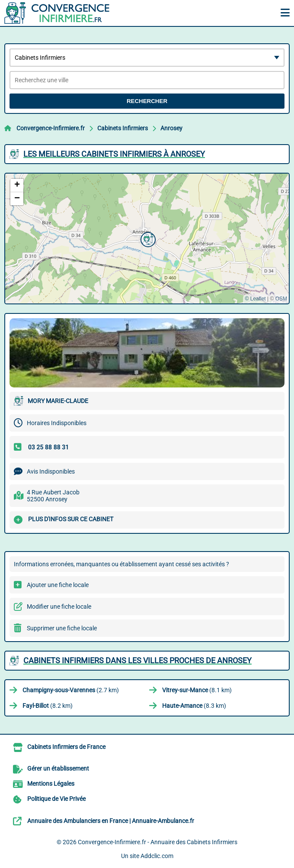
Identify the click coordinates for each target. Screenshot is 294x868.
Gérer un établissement (58, 768)
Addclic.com (157, 856)
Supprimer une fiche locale (62, 628)
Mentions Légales (51, 784)
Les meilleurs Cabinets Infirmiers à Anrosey (114, 154)
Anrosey (171, 128)
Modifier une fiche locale (59, 607)
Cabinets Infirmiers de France (66, 747)
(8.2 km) (48, 706)
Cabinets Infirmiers (123, 128)
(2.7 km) (71, 690)
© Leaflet (255, 299)
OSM (281, 299)
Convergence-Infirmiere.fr (51, 128)
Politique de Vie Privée (56, 799)
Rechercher (147, 101)
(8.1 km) (197, 690)
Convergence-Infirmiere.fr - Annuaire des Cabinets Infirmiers (158, 842)
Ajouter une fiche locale (58, 585)
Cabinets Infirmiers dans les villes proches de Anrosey (137, 660)
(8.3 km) (194, 706)
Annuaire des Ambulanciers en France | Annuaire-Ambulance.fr (111, 821)
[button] (147, 239)
